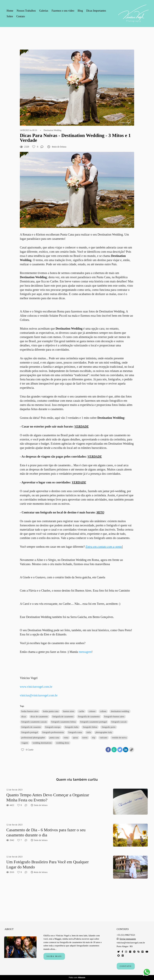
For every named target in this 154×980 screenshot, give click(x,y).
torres (85, 738)
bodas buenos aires (30, 711)
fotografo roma (75, 732)
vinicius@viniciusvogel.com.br (39, 695)
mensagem (85, 652)
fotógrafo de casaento (31, 727)
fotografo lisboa (90, 727)
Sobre (10, 16)
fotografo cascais (119, 722)
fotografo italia (72, 727)
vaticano (104, 738)
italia (89, 732)
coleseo (92, 711)
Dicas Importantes (96, 11)
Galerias (44, 11)
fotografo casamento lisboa (63, 722)
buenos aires (69, 711)
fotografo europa (53, 727)
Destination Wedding (52, 130)
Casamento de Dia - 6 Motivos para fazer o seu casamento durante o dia (46, 832)
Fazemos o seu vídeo (63, 11)
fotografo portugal (30, 732)
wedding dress (63, 743)
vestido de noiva (119, 738)
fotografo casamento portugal (94, 722)
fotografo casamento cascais (34, 722)
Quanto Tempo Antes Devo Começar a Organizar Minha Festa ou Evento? (48, 797)
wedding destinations (42, 743)
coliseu (103, 711)
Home (10, 11)
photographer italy (104, 732)
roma (66, 738)
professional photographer (33, 738)
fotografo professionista (53, 732)
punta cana (54, 738)
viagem (25, 743)
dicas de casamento (39, 717)
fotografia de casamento (89, 717)
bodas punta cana (51, 711)
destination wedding (120, 711)
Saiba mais (54, 956)
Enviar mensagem (128, 939)
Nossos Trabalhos (26, 11)
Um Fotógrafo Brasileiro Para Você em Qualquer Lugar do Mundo (48, 864)
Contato (21, 16)
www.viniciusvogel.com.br (36, 687)
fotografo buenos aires (114, 717)
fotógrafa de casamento (63, 717)
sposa (75, 738)
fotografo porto (109, 727)
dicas (24, 717)
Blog (80, 11)
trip (94, 738)
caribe (81, 711)
